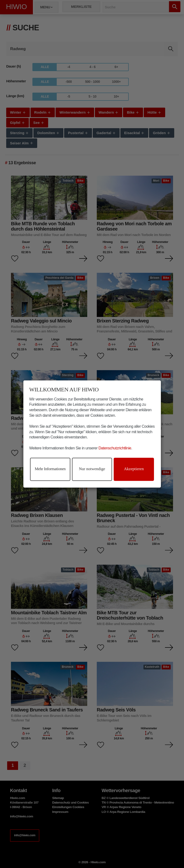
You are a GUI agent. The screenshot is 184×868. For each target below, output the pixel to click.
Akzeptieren (134, 469)
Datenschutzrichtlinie (115, 448)
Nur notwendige (92, 469)
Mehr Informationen (50, 469)
